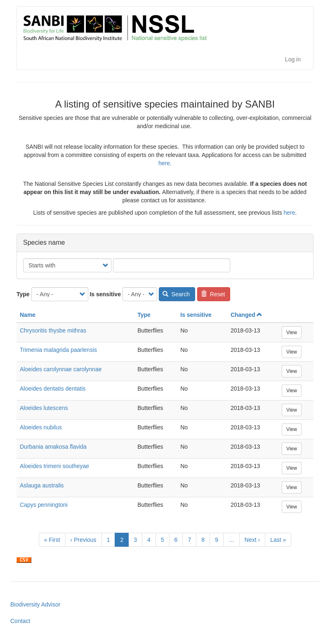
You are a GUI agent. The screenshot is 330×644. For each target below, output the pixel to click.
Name (28, 315)
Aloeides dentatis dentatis (53, 389)
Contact (20, 621)
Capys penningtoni (44, 505)
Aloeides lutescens (44, 408)
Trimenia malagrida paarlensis (58, 350)
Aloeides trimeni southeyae (54, 466)
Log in (293, 59)
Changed (246, 315)
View (292, 333)
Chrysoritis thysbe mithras (53, 330)
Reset (213, 294)
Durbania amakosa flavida (53, 447)
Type (23, 294)
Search (176, 294)
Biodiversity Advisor (35, 604)
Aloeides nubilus (41, 427)
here (164, 163)
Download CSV (24, 560)
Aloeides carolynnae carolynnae (61, 369)
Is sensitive (105, 294)
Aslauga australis (42, 485)
